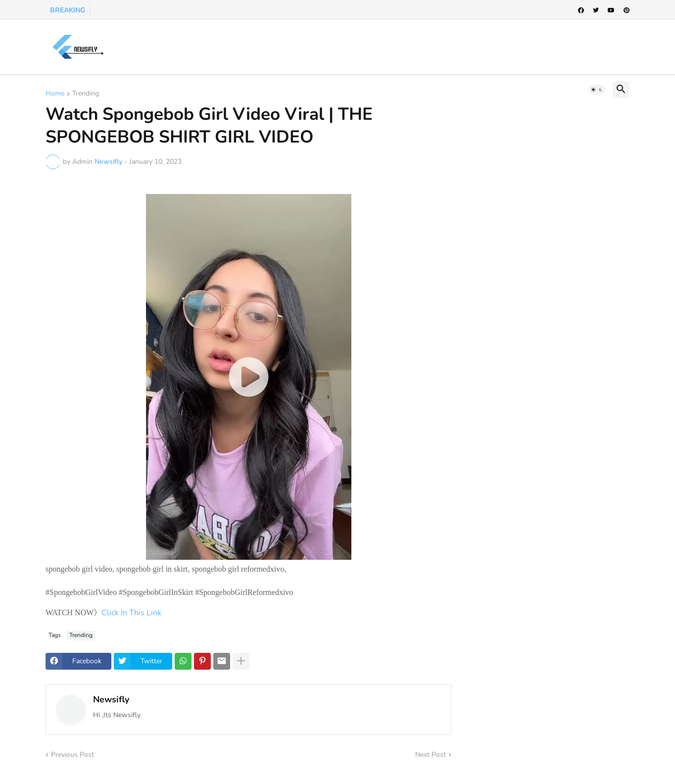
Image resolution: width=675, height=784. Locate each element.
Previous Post (72, 755)
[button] (597, 90)
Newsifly (111, 699)
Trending (86, 94)
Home (55, 94)
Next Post (431, 755)
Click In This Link (132, 613)
